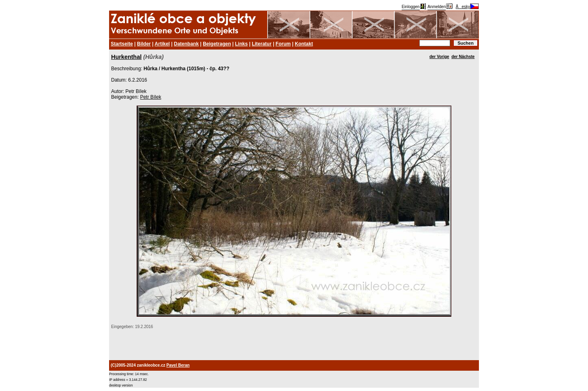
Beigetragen (217, 44)
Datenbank (186, 44)
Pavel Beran (178, 365)
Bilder (144, 44)
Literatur (262, 44)
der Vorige (439, 57)
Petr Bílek (150, 97)
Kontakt (304, 44)
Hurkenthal (126, 57)
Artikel (162, 44)
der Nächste (463, 57)
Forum (283, 44)
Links (241, 44)
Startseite (122, 44)
